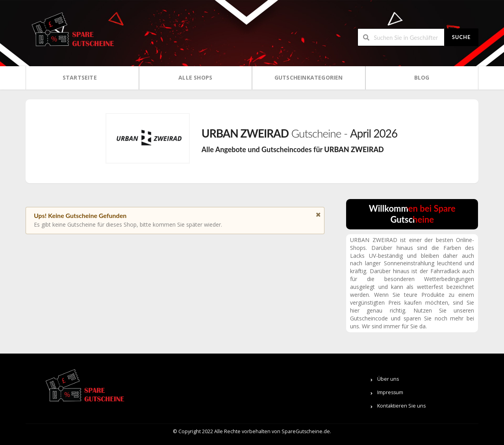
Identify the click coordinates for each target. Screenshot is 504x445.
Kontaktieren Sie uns (401, 406)
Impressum (390, 392)
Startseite (80, 77)
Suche (461, 37)
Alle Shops (195, 77)
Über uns (388, 379)
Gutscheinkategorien (309, 77)
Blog (422, 77)
